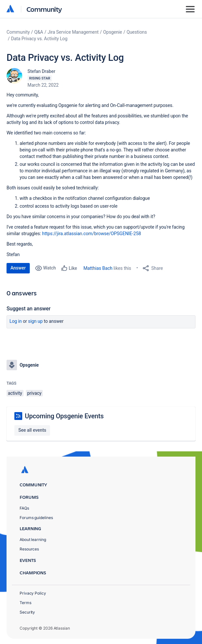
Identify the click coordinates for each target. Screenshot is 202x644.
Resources (29, 549)
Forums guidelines (36, 518)
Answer (18, 268)
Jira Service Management (73, 32)
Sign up (35, 321)
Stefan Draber (41, 71)
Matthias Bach (98, 268)
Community (44, 9)
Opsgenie (113, 32)
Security (27, 612)
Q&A (39, 32)
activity (15, 393)
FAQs (24, 508)
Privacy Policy (33, 593)
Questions (137, 32)
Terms (25, 603)
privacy (34, 393)
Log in (16, 321)
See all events (32, 430)
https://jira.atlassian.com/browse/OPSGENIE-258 (92, 234)
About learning (33, 540)
